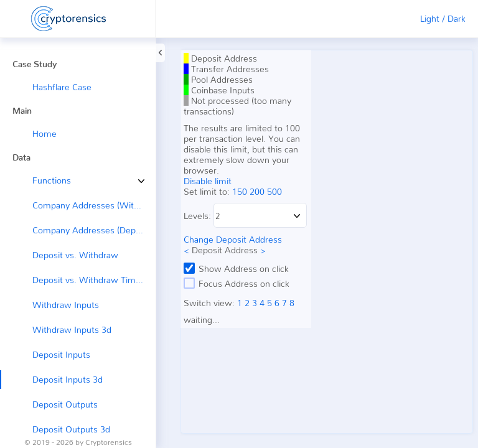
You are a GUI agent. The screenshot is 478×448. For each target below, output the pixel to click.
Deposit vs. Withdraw (75, 255)
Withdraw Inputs (66, 305)
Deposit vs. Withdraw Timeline (93, 280)
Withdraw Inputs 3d (72, 329)
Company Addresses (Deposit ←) (94, 230)
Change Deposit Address (233, 239)
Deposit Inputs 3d (68, 379)
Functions (42, 180)
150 (240, 191)
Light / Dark (443, 18)
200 (257, 191)
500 (274, 191)
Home (45, 133)
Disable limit (208, 181)
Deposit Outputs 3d (71, 429)
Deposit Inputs (61, 354)
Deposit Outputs (65, 404)
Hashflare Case (62, 87)
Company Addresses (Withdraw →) (94, 205)
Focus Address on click (237, 283)
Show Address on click (236, 268)
